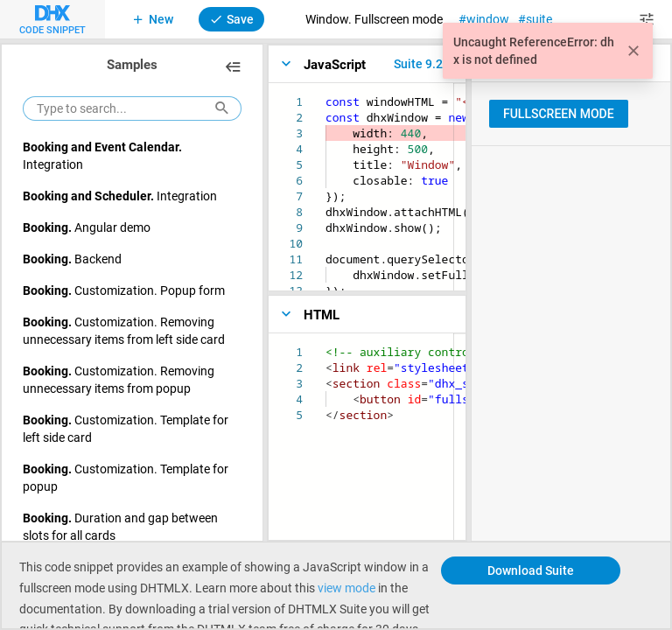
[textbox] (326, 94)
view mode (346, 588)
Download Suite (531, 570)
